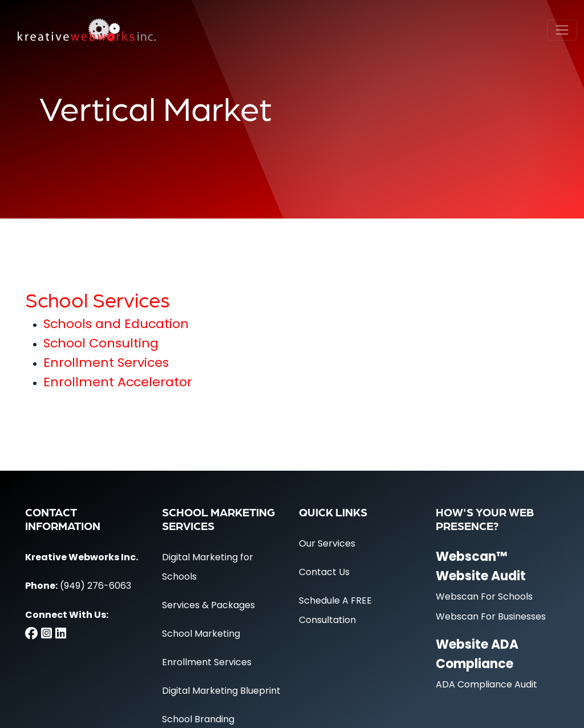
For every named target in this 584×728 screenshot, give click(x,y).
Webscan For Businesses (491, 617)
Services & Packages (208, 606)
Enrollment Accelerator (118, 383)
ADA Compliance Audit (486, 685)
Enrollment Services (106, 364)
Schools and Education (116, 325)
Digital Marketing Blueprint (221, 691)
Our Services (327, 544)
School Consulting (101, 344)
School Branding (198, 720)
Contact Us (324, 573)
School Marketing (201, 634)
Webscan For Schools (484, 597)
